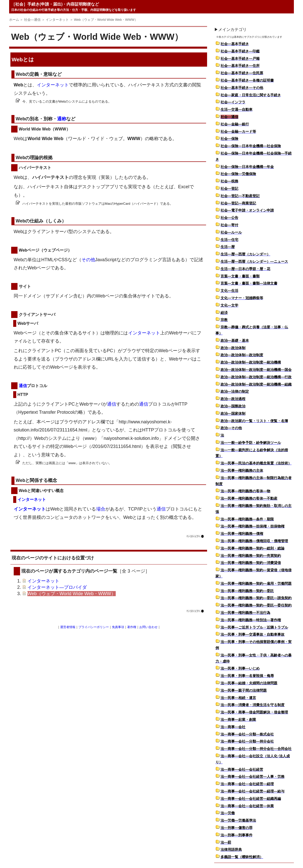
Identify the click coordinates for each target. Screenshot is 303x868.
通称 (62, 119)
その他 (88, 260)
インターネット (53, 85)
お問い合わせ (148, 627)
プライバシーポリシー (94, 627)
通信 (23, 386)
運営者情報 (68, 627)
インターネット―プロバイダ (57, 587)
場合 (101, 509)
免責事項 (118, 627)
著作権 (132, 627)
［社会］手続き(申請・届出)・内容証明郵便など (55, 4)
